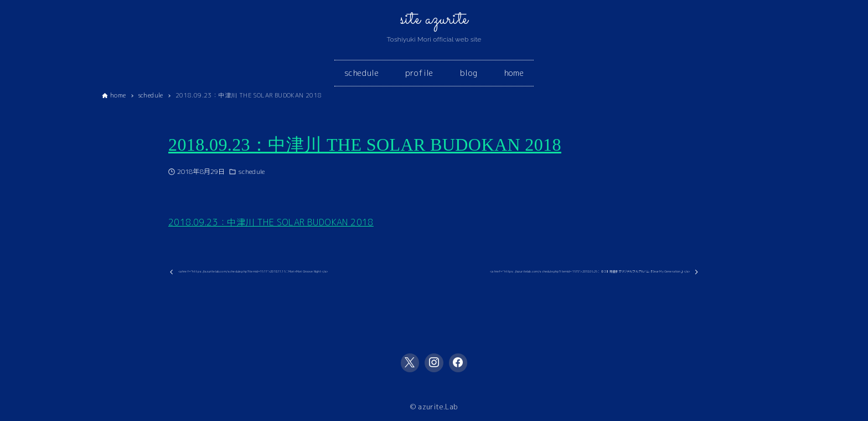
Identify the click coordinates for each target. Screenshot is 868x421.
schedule (251, 171)
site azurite (434, 19)
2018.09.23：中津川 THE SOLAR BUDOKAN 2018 (365, 145)
